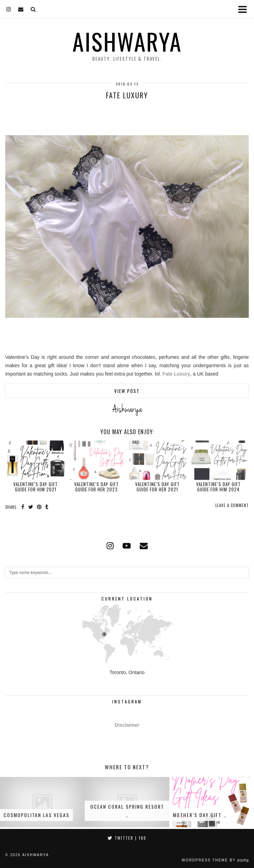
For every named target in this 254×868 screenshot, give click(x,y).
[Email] (21, 9)
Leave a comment (232, 505)
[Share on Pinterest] (39, 507)
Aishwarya (127, 41)
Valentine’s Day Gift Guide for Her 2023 (97, 486)
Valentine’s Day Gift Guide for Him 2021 (36, 486)
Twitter (127, 838)
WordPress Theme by (215, 860)
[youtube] (127, 546)
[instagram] (9, 9)
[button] (245, 9)
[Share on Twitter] (31, 507)
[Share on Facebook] (23, 507)
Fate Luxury (127, 95)
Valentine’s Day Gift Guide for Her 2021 (157, 486)
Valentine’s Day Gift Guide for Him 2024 (218, 486)
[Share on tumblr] (47, 507)
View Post (127, 391)
